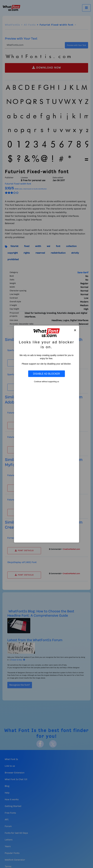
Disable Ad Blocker (46, 374)
